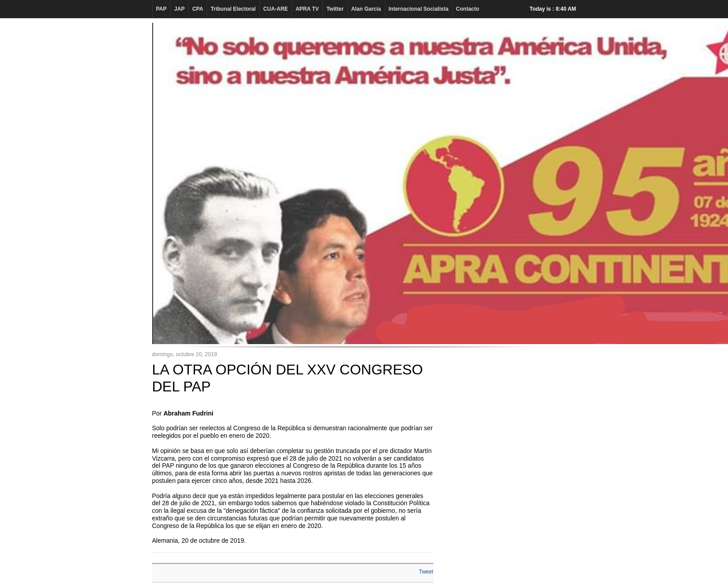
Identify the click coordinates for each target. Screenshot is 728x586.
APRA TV (307, 9)
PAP (162, 9)
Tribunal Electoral (233, 9)
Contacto (468, 9)
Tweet (426, 572)
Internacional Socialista (419, 9)
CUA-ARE (276, 9)
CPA (198, 9)
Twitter (335, 9)
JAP (179, 9)
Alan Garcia (366, 9)
